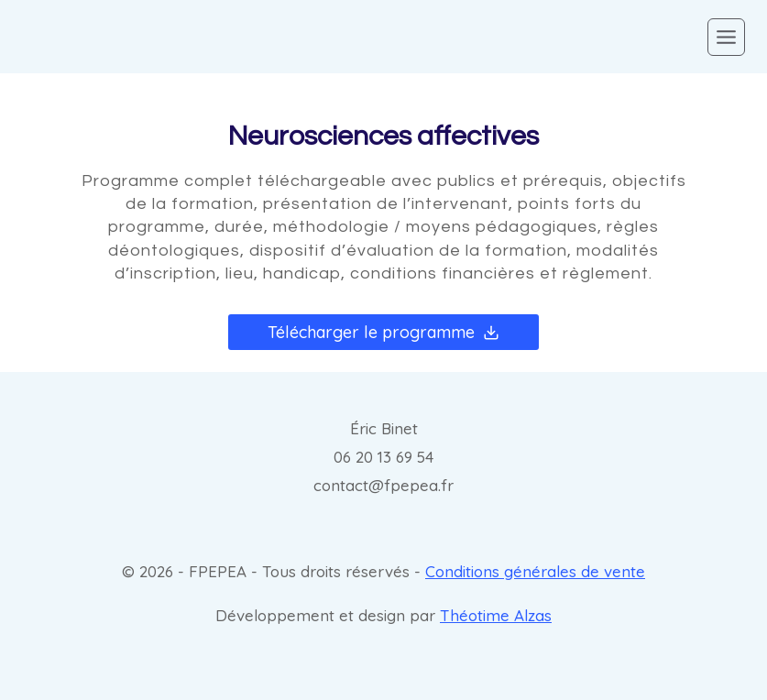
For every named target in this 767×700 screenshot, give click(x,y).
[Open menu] (726, 37)
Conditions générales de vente (535, 571)
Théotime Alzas (496, 615)
